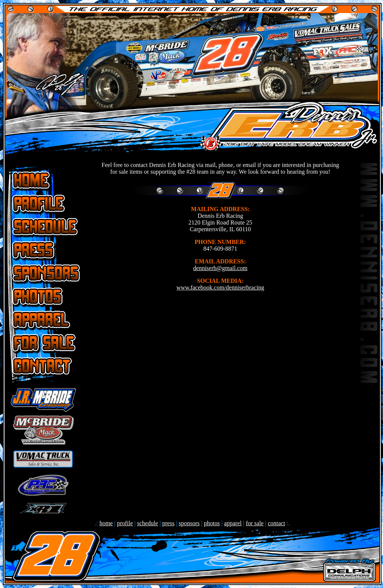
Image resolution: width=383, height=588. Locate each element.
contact (276, 523)
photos (212, 523)
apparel (233, 523)
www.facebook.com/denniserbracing (220, 287)
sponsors (189, 523)
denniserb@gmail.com (220, 268)
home (106, 523)
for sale (255, 523)
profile (125, 523)
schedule (148, 523)
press (168, 523)
